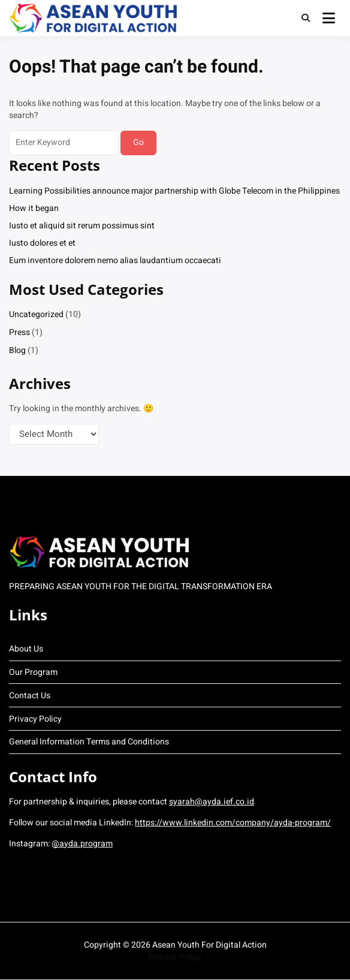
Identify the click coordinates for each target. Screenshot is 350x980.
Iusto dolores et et (42, 243)
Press (19, 332)
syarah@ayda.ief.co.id (212, 802)
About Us (26, 649)
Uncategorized (36, 314)
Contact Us (30, 696)
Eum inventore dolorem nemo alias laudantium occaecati (115, 260)
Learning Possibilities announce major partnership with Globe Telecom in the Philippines (174, 191)
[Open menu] (329, 18)
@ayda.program (82, 844)
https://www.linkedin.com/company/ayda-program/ (233, 823)
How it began (34, 208)
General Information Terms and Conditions (89, 742)
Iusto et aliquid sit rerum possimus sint (82, 226)
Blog (17, 350)
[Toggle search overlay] (306, 18)
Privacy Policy (35, 719)
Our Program (33, 672)
